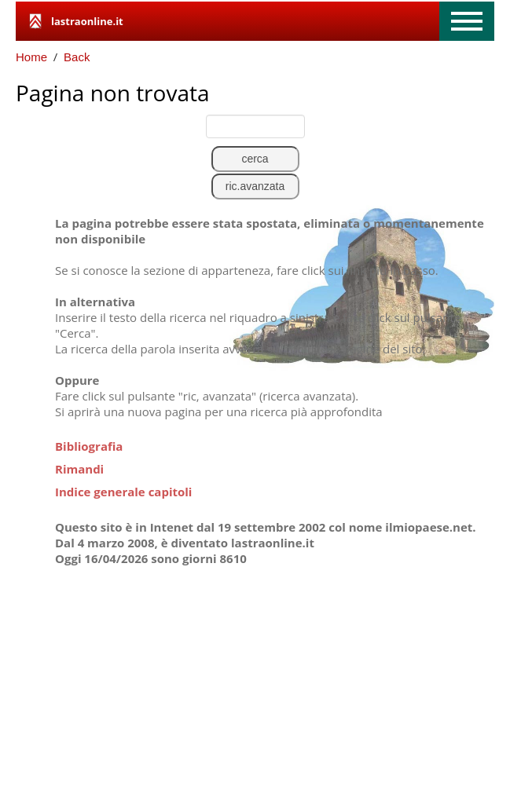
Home (31, 57)
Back (77, 57)
